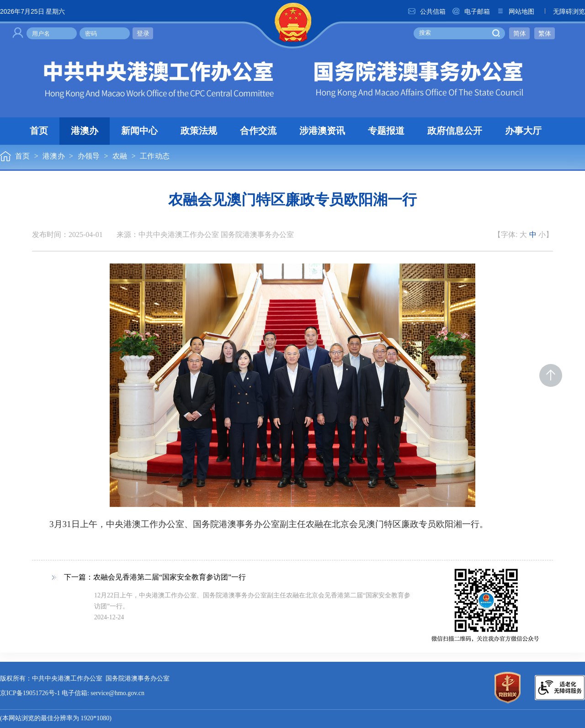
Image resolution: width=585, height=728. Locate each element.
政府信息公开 (455, 131)
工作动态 (155, 156)
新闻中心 (139, 131)
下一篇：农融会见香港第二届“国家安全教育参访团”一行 (155, 578)
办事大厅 (523, 131)
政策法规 (199, 131)
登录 (143, 33)
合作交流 (258, 131)
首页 (39, 131)
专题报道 (386, 131)
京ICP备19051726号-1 (30, 694)
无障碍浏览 (563, 11)
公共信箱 (426, 11)
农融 (120, 156)
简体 (520, 33)
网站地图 (515, 11)
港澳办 (85, 131)
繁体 (545, 33)
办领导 (89, 156)
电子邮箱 (471, 11)
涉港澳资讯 (322, 131)
